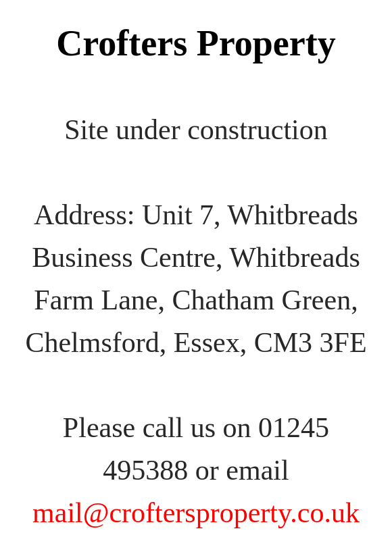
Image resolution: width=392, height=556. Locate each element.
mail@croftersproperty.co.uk (196, 513)
